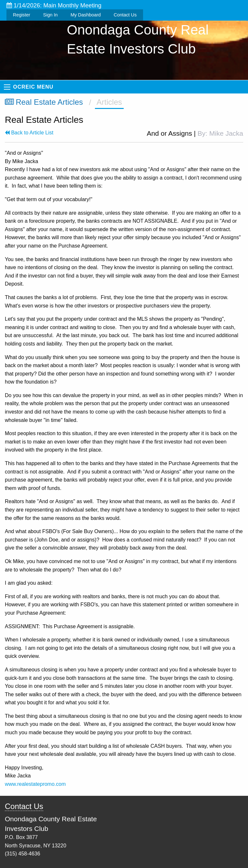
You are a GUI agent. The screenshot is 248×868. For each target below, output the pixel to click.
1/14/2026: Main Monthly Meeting (54, 5)
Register (22, 15)
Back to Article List (29, 133)
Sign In (51, 15)
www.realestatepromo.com (35, 784)
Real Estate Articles (44, 102)
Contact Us (125, 15)
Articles (109, 102)
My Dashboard (86, 15)
